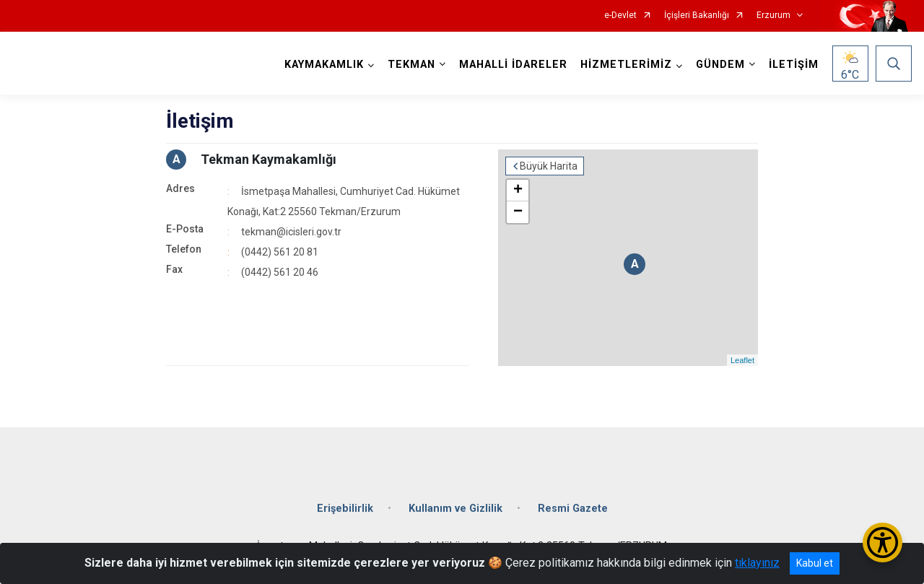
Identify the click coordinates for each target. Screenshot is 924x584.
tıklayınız (757, 563)
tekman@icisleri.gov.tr (291, 232)
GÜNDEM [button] (720, 65)
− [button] (518, 212)
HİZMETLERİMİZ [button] (626, 65)
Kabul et (815, 563)
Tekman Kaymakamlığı (269, 159)
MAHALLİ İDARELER (513, 65)
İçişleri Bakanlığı (697, 16)
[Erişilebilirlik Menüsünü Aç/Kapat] (882, 542)
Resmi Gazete (573, 509)
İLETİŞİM (794, 65)
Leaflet (742, 360)
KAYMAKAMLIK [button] (324, 65)
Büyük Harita (549, 166)
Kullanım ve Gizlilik (456, 509)
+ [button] (518, 191)
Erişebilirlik (345, 509)
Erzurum (773, 16)
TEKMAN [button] (411, 65)
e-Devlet (620, 16)
